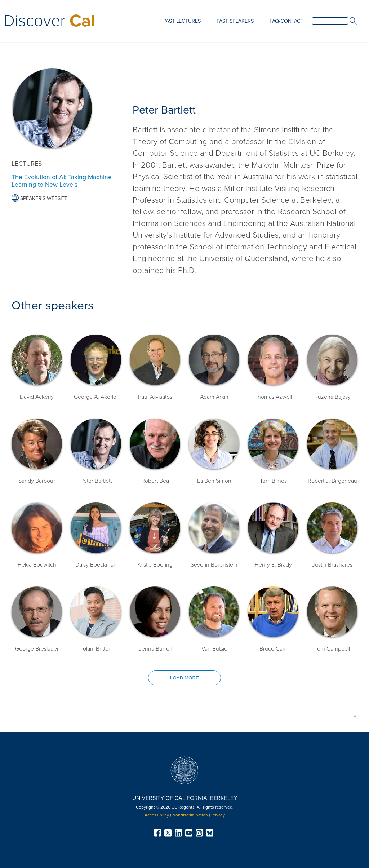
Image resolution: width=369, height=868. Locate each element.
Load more (184, 678)
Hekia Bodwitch (37, 565)
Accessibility (157, 815)
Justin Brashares (332, 565)
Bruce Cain (273, 649)
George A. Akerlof (96, 397)
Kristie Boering (155, 565)
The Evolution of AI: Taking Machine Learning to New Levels (62, 181)
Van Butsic (214, 649)
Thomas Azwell (273, 397)
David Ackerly (37, 397)
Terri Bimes (273, 481)
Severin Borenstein (214, 565)
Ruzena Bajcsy (332, 397)
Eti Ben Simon (214, 481)
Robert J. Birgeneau (332, 481)
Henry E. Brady (273, 565)
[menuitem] (182, 21)
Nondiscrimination (190, 815)
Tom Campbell (332, 649)
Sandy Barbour (37, 481)
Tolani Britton (96, 649)
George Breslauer (37, 649)
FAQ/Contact (286, 21)
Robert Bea (155, 481)
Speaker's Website (39, 198)
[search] (330, 21)
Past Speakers (235, 21)
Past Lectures (182, 21)
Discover (49, 21)
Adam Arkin (214, 397)
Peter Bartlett (96, 481)
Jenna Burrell (155, 649)
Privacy (218, 815)
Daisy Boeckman (96, 565)
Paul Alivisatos (155, 397)
